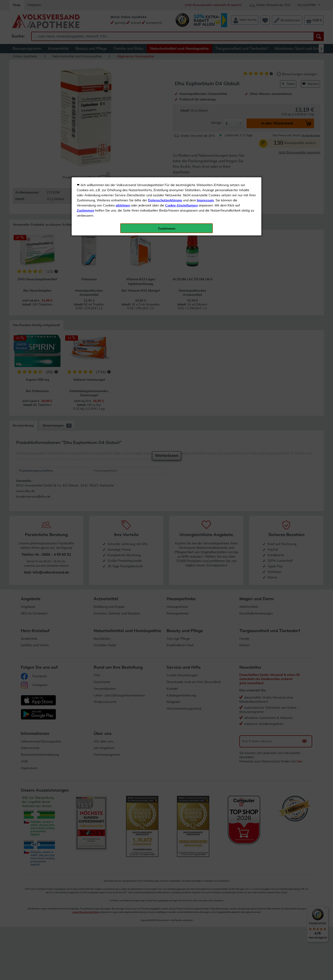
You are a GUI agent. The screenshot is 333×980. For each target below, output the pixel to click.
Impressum (205, 104)
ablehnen (123, 109)
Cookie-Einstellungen (181, 109)
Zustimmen (85, 114)
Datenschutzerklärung (165, 104)
